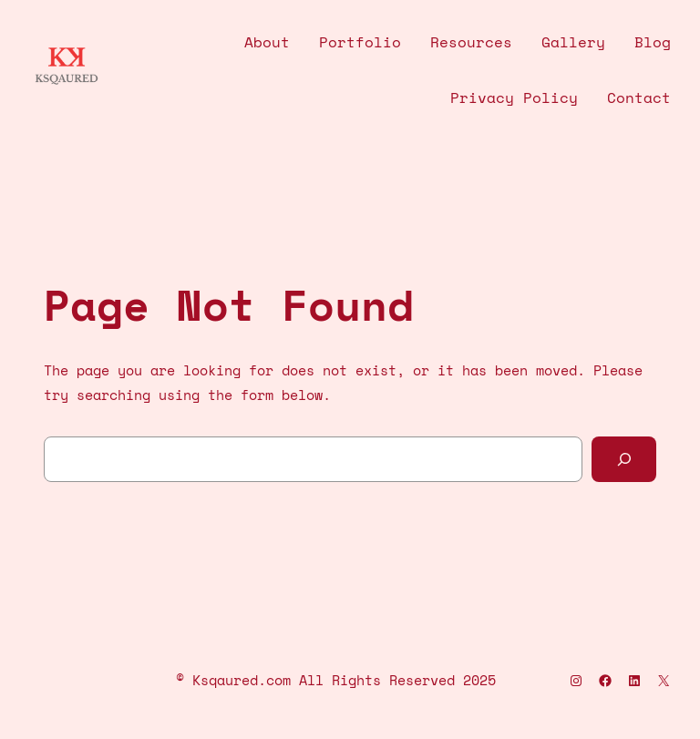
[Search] (624, 459)
